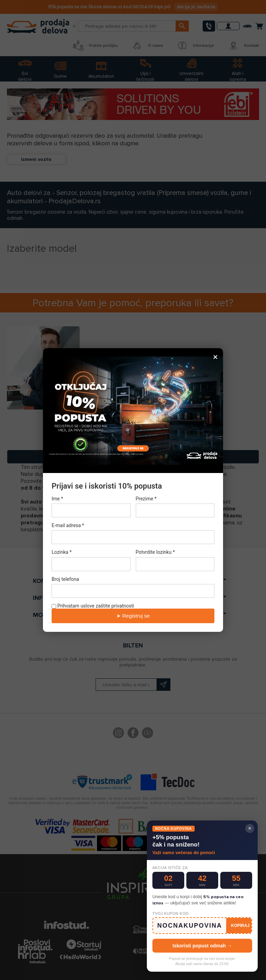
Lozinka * (62, 552)
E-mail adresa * (68, 525)
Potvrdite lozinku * (155, 552)
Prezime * (146, 499)
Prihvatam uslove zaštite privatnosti (93, 606)
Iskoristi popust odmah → (202, 946)
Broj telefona (65, 579)
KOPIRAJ (240, 926)
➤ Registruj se (133, 616)
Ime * (57, 499)
